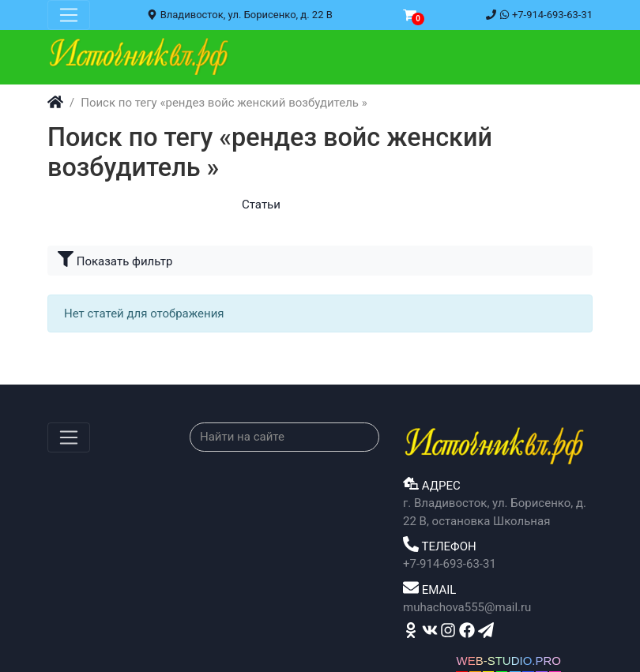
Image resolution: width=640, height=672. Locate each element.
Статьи (261, 205)
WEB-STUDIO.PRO (508, 661)
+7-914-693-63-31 (539, 15)
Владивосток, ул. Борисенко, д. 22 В (239, 15)
